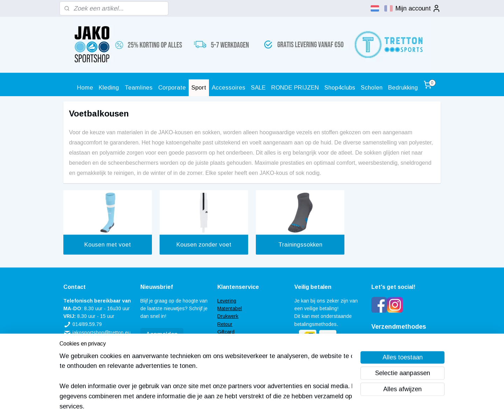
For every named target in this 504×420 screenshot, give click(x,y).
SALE (258, 88)
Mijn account (418, 8)
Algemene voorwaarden (244, 348)
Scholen (372, 88)
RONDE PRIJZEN (295, 88)
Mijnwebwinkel (323, 407)
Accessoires (229, 88)
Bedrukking (403, 88)
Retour (225, 324)
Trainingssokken (300, 245)
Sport (199, 88)
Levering (227, 301)
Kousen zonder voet (204, 245)
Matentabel (230, 308)
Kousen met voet (108, 245)
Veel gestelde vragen (241, 340)
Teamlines (139, 88)
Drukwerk (228, 316)
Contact (226, 355)
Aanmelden (162, 334)
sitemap (229, 407)
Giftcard (226, 332)
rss (242, 407)
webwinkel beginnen (267, 407)
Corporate (172, 88)
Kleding (109, 88)
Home (85, 88)
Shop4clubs (340, 88)
